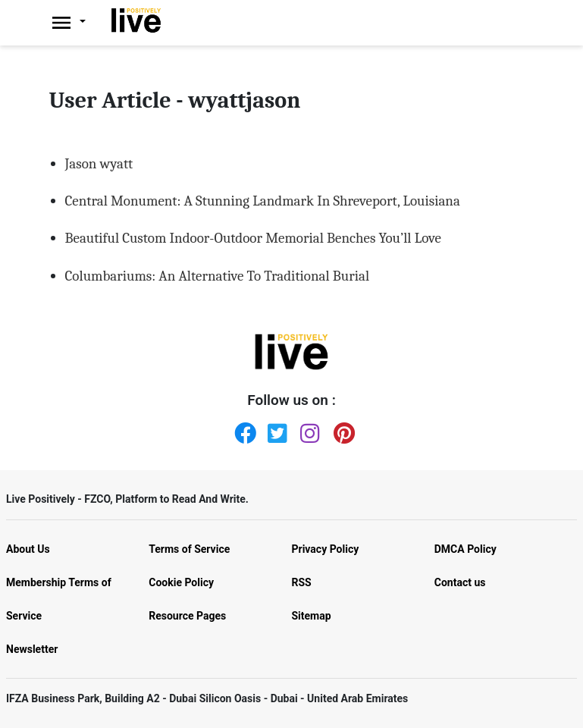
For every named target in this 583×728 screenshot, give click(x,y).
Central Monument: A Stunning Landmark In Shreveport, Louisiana (263, 201)
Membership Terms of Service (59, 599)
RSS (302, 582)
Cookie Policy (181, 582)
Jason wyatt (99, 164)
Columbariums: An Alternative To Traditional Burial (218, 276)
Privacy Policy (326, 549)
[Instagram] (308, 430)
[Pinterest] (341, 430)
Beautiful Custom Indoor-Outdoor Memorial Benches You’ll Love (253, 238)
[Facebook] (242, 430)
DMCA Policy (465, 549)
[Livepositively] (77, 23)
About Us (28, 549)
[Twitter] (275, 430)
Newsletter (32, 649)
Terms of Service (189, 549)
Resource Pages (187, 616)
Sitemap (312, 616)
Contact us (460, 582)
